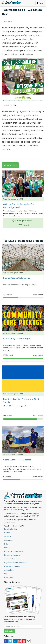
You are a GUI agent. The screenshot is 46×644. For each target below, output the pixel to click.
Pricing (7, 548)
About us (8, 537)
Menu (40, 3)
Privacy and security (13, 566)
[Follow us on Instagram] (19, 641)
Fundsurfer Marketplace (14, 551)
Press (6, 574)
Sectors (7, 533)
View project (10, 165)
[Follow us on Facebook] (6, 641)
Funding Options (11, 529)
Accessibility (9, 570)
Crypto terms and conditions (16, 563)
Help (6, 544)
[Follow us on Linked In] (15, 641)
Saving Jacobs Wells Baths (16, 278)
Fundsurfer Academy (12, 555)
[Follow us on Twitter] (10, 641)
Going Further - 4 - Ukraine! (17, 460)
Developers (9, 578)
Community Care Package (16, 339)
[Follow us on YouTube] (24, 641)
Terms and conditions (13, 559)
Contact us (9, 540)
